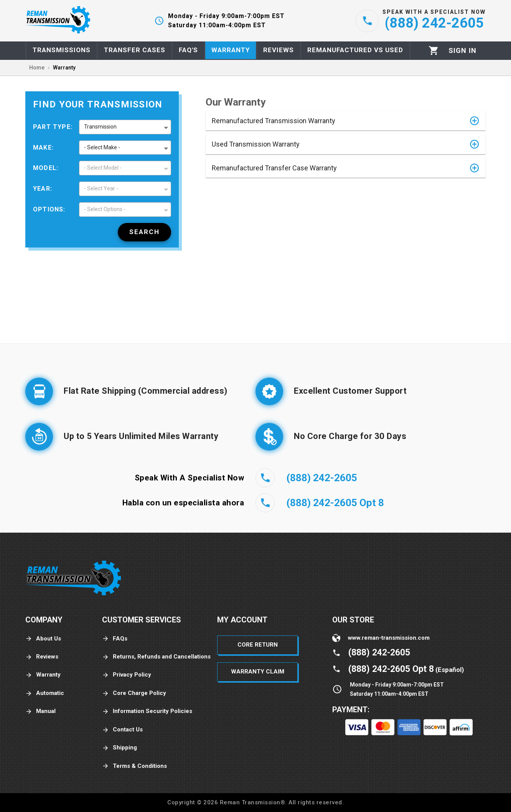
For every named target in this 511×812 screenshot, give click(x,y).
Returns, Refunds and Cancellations (156, 657)
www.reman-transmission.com (389, 638)
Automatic (45, 693)
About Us (43, 639)
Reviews (42, 657)
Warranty (43, 675)
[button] (346, 121)
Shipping (120, 748)
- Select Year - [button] (101, 188)
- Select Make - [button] (102, 147)
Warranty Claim (258, 672)
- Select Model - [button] (103, 168)
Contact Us (122, 730)
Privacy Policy (127, 675)
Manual (40, 711)
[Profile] (462, 51)
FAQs (115, 639)
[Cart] (434, 50)
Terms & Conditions (134, 766)
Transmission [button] (100, 127)
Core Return (258, 645)
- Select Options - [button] (105, 209)
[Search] (144, 232)
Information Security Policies (147, 711)
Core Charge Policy (134, 693)
